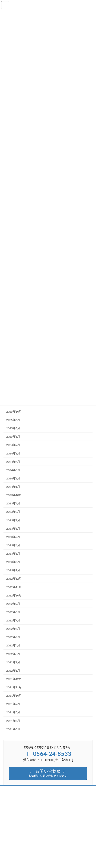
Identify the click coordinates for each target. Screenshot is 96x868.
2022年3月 (13, 654)
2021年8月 (13, 712)
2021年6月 (13, 729)
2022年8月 (13, 612)
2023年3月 (13, 554)
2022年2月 (13, 662)
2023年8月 (13, 512)
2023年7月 (13, 520)
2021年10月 (14, 696)
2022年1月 (13, 671)
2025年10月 (14, 412)
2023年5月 (13, 537)
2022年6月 (13, 629)
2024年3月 (13, 470)
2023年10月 (14, 495)
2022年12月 (14, 579)
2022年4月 (13, 646)
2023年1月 (13, 570)
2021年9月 (13, 704)
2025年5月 (13, 428)
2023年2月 (13, 562)
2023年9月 (13, 503)
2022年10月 (14, 595)
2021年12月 (14, 679)
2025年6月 (13, 420)
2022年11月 (14, 587)
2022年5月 (13, 637)
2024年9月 (13, 445)
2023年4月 (13, 545)
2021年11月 (14, 687)
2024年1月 (13, 487)
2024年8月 (13, 453)
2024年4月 (13, 462)
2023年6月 (13, 529)
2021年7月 (13, 721)
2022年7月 (13, 620)
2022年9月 (13, 604)
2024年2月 (13, 478)
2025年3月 (13, 437)
